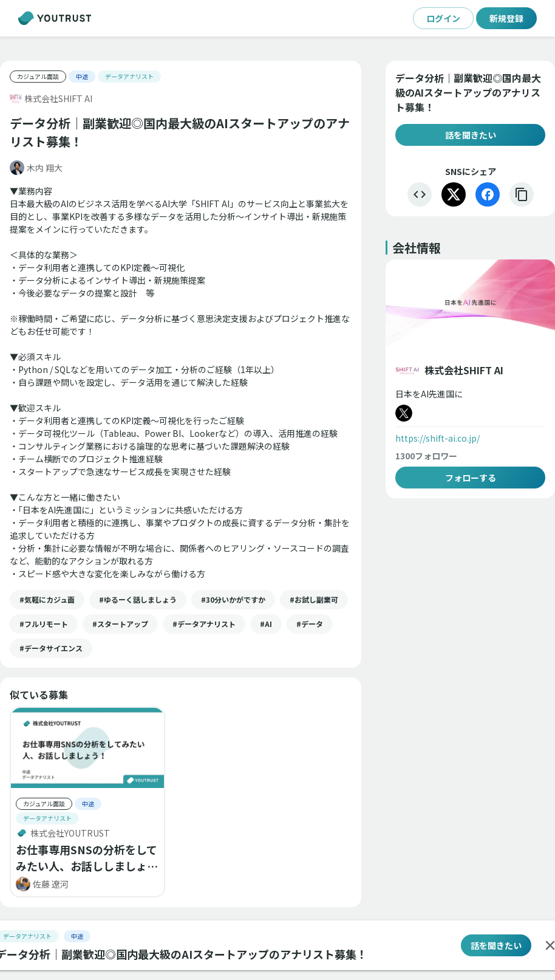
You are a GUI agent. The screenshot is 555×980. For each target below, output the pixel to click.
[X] (454, 194)
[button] (47, 600)
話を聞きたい (470, 135)
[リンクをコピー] (522, 194)
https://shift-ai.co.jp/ (438, 438)
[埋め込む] (420, 194)
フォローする (470, 478)
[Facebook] (488, 194)
